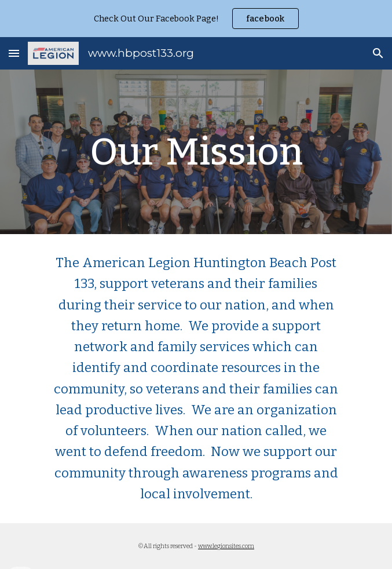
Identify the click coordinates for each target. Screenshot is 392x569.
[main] (196, 152)
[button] (14, 53)
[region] (196, 19)
